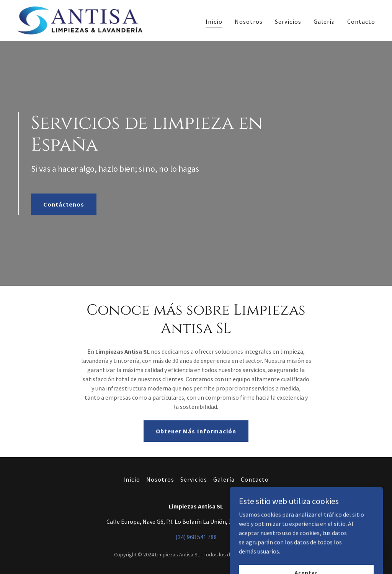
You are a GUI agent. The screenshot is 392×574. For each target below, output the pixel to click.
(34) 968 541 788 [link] (196, 537)
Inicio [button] (132, 479)
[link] (80, 20)
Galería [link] (324, 21)
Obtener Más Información (196, 431)
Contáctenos (64, 204)
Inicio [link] (214, 21)
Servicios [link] (288, 21)
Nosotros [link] (249, 21)
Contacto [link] (361, 21)
